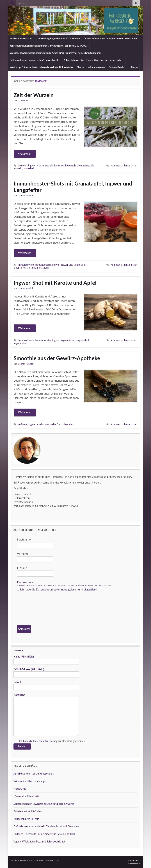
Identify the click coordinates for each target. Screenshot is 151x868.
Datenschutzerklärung (45, 741)
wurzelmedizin (86, 165)
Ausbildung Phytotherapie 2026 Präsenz (59, 38)
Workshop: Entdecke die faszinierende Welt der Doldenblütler (42, 67)
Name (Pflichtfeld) (46, 660)
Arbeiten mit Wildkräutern (28, 811)
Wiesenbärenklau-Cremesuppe (30, 781)
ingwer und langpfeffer (73, 265)
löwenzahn (71, 165)
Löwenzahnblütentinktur (27, 796)
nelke (53, 424)
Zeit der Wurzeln (34, 95)
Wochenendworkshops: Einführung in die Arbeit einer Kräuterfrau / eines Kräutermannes (56, 53)
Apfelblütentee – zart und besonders (34, 774)
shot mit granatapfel (38, 268)
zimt (71, 424)
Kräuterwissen (96, 67)
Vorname (23, 554)
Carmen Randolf (118, 67)
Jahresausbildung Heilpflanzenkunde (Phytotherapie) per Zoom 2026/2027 (49, 46)
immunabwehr (26, 265)
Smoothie (62, 424)
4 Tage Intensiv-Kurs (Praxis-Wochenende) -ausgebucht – (94, 60)
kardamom (43, 424)
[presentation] (32, 609)
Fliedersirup (20, 789)
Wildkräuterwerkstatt (22, 38)
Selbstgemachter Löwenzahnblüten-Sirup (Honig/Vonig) (44, 804)
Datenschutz (25, 582)
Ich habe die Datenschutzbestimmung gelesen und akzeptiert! (57, 589)
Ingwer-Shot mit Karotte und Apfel (55, 283)
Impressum (133, 860)
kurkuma (59, 165)
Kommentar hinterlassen (124, 165)
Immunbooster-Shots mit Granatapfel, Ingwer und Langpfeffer (73, 187)
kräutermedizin (45, 165)
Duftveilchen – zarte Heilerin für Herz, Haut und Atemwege (46, 826)
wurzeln (18, 168)
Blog (134, 67)
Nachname (24, 539)
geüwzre (23, 424)
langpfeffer (20, 268)
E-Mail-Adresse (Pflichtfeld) (46, 673)
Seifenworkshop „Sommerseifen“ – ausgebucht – (35, 60)
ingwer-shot (20, 343)
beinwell (22, 165)
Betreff (46, 685)
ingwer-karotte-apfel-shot (75, 340)
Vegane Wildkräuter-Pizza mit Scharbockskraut (39, 841)
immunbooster (43, 265)
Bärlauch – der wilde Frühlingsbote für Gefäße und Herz (44, 834)
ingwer (32, 165)
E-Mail (22, 568)
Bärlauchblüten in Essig (26, 819)
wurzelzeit (29, 168)
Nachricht (46, 715)
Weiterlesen (25, 154)
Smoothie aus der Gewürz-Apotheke (57, 358)
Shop (80, 67)
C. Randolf (23, 101)
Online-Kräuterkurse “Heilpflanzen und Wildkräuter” (112, 38)
